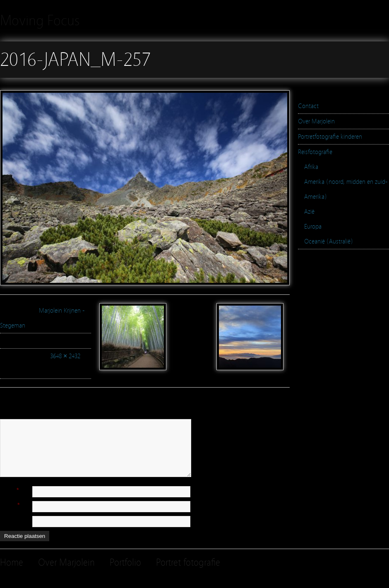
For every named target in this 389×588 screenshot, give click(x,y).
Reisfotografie (315, 152)
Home (12, 563)
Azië (309, 212)
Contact (308, 106)
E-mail (8, 505)
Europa (313, 227)
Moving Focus (40, 20)
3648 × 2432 (65, 356)
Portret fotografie (188, 563)
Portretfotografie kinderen (330, 137)
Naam (7, 490)
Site (5, 520)
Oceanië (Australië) (329, 241)
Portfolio (125, 563)
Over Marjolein (316, 121)
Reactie (9, 415)
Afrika (311, 167)
